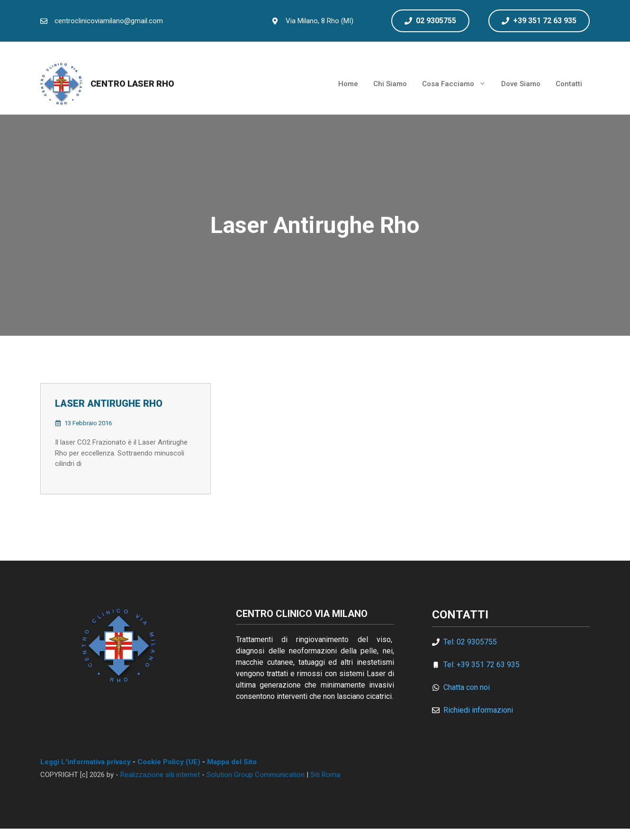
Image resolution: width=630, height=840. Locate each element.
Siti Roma (325, 775)
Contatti (569, 84)
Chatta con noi (467, 687)
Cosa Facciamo (458, 84)
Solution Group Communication (256, 775)
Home (348, 84)
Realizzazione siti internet (160, 775)
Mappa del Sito (232, 762)
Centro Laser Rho (132, 84)
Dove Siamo (521, 84)
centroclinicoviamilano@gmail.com (109, 21)
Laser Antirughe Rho (109, 403)
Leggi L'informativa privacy (85, 762)
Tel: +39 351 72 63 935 (481, 665)
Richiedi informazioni (478, 710)
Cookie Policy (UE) (169, 762)
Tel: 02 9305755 (470, 642)
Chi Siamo (390, 84)
